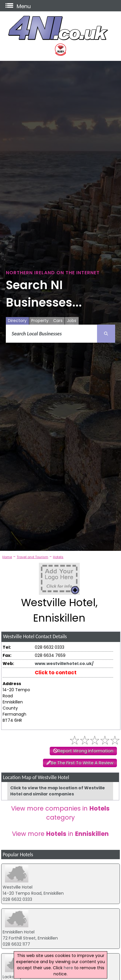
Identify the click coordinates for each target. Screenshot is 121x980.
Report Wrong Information (85, 751)
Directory (17, 321)
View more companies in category (60, 813)
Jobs (72, 321)
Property (40, 321)
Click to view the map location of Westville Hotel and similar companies (58, 791)
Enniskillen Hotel (19, 932)
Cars (58, 321)
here (68, 968)
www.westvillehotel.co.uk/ (64, 664)
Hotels (58, 557)
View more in (60, 834)
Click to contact (56, 673)
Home (7, 557)
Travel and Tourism (32, 557)
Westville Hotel (18, 887)
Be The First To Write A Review (82, 763)
